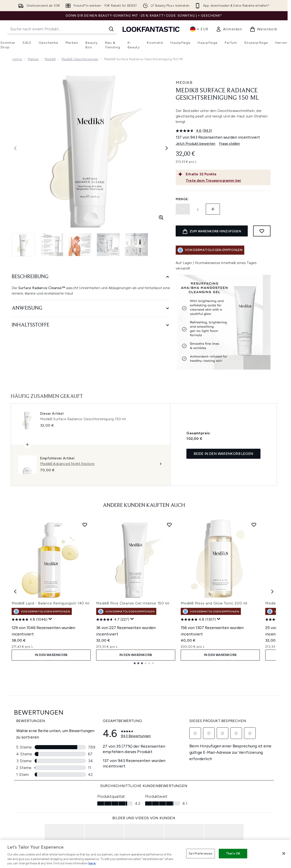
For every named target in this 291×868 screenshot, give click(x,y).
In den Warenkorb (51, 655)
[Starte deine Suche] (62, 29)
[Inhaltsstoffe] (91, 325)
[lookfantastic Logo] (151, 29)
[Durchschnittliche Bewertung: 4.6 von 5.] (189, 131)
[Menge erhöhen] (213, 209)
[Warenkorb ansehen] (264, 29)
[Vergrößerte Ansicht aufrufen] (161, 218)
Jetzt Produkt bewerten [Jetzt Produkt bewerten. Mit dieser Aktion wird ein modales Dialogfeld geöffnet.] (196, 144)
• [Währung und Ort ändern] (199, 29)
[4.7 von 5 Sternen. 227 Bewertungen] (113, 619)
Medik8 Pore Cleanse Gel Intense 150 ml (133, 603)
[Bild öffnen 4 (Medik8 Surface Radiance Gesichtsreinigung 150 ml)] (108, 245)
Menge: (182, 199)
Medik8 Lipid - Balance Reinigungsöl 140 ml (50, 603)
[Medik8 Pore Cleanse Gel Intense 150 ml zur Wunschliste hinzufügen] (169, 525)
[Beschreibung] (91, 277)
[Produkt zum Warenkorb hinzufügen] (212, 231)
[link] (229, 29)
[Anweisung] (91, 308)
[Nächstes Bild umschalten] (167, 148)
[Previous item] (15, 592)
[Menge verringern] (183, 209)
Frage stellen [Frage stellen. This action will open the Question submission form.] (229, 144)
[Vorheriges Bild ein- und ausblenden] (15, 148)
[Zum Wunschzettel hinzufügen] (262, 231)
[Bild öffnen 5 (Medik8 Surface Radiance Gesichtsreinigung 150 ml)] (136, 245)
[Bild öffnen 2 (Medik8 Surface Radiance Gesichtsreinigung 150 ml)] (52, 245)
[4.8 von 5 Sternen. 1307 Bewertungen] (198, 619)
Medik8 (50, 59)
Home (17, 59)
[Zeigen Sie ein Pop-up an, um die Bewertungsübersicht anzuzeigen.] (50, 619)
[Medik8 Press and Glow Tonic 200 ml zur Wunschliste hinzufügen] (254, 525)
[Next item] (272, 592)
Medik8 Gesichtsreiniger (80, 59)
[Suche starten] (111, 29)
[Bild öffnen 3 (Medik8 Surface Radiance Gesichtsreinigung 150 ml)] (80, 245)
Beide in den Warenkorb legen (223, 454)
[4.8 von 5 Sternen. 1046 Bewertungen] (30, 619)
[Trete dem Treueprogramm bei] (227, 181)
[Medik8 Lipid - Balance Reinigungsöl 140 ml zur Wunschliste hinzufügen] (85, 525)
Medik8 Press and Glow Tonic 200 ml (214, 603)
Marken (33, 59)
